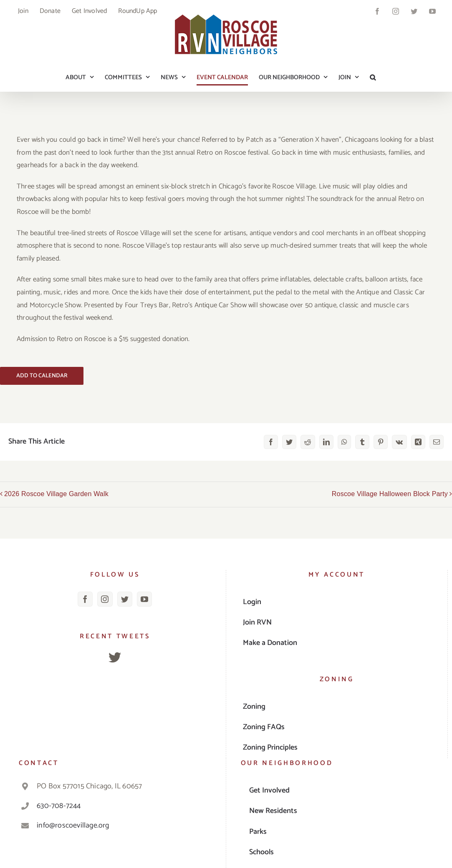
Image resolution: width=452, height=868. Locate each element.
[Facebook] (85, 599)
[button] (373, 77)
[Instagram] (105, 599)
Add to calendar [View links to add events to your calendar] (42, 376)
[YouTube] (144, 599)
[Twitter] (125, 599)
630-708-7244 (59, 806)
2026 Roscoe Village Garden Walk (56, 494)
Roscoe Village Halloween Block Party (390, 494)
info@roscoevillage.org (73, 825)
